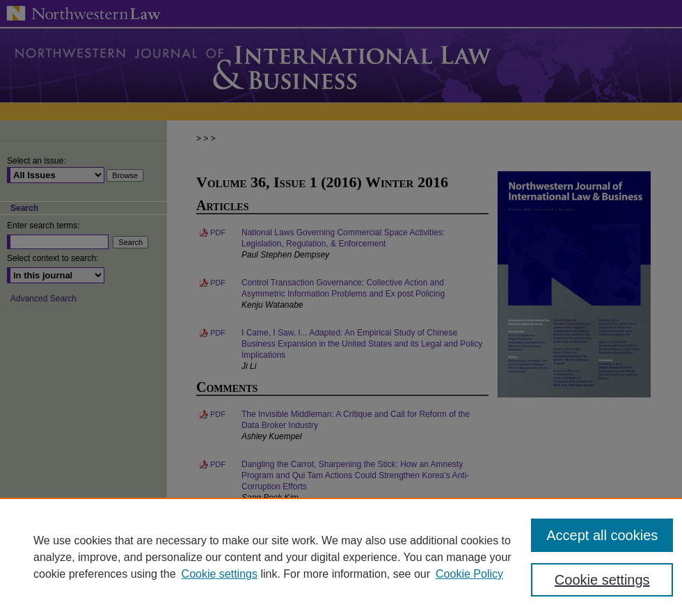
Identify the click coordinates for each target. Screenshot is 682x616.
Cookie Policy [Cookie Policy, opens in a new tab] (469, 574)
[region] (341, 557)
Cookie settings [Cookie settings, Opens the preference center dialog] (602, 580)
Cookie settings (220, 574)
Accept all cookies (602, 535)
